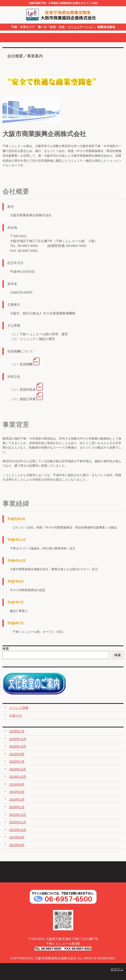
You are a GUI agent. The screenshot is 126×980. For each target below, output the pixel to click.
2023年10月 (18, 830)
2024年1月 (17, 807)
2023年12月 (18, 815)
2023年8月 (17, 845)
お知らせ (16, 715)
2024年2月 (17, 800)
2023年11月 (18, 822)
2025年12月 (18, 739)
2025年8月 (17, 754)
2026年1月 (17, 731)
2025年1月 (17, 762)
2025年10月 (18, 746)
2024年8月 (17, 784)
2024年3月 (17, 792)
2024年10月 (18, 777)
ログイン (117, 969)
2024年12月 (18, 769)
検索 (6, 649)
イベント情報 (19, 708)
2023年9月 (17, 837)
